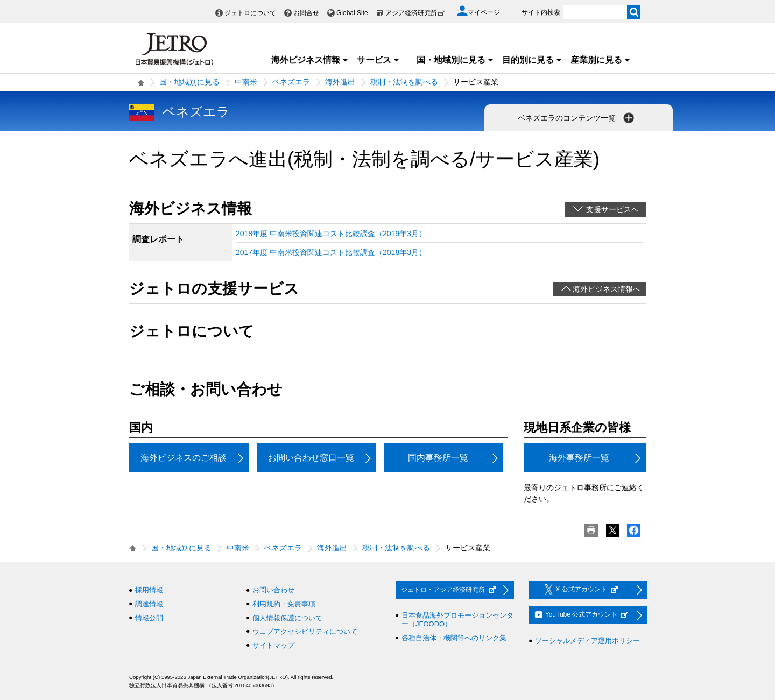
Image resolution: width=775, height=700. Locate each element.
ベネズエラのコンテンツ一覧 (577, 118)
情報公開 (149, 618)
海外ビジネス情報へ (607, 289)
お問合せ (306, 13)
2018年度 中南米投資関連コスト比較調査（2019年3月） (331, 234)
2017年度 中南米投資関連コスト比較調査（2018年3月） (331, 252)
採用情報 (149, 590)
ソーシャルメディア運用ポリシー (587, 641)
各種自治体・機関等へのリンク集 (454, 638)
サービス (378, 60)
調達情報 (149, 604)
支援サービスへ (612, 209)
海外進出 (340, 82)
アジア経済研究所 (415, 13)
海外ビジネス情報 (310, 60)
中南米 (246, 82)
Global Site (352, 13)
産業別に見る (601, 60)
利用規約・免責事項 (284, 604)
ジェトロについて (250, 13)
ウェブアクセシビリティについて (305, 631)
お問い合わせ (273, 590)
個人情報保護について (287, 618)
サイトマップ (273, 645)
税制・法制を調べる (404, 82)
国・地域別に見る (455, 60)
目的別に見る (532, 60)
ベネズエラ (291, 82)
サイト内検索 (541, 12)
